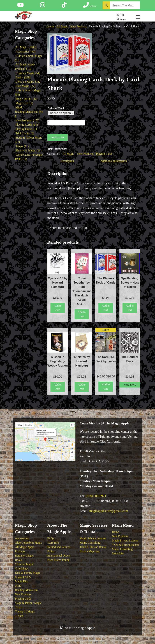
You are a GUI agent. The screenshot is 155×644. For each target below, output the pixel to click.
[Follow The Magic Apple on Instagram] (43, 6)
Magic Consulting (90, 543)
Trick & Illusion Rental (93, 547)
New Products (78, 26)
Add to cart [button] (58, 308)
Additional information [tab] (114, 161)
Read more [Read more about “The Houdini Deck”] (130, 385)
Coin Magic (22, 568)
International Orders (59, 556)
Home (51, 26)
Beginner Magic (24, 556)
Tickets (19, 616)
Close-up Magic (24, 564)
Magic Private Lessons (93, 538)
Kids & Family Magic (28, 573)
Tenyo (19, 607)
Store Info (53, 543)
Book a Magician (90, 551)
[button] (88, 41)
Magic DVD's (23, 577)
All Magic (62, 26)
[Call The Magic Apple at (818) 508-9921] (90, 6)
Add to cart (58, 137)
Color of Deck (56, 108)
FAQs (51, 538)
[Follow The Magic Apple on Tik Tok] (64, 6)
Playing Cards (104, 154)
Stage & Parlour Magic (28, 603)
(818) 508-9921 (96, 496)
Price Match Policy (58, 560)
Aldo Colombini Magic (28, 543)
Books (19, 560)
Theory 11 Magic (25, 611)
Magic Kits (22, 581)
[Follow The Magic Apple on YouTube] (20, 6)
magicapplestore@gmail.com (109, 511)
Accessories (22, 538)
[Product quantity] (66, 123)
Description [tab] (67, 161)
